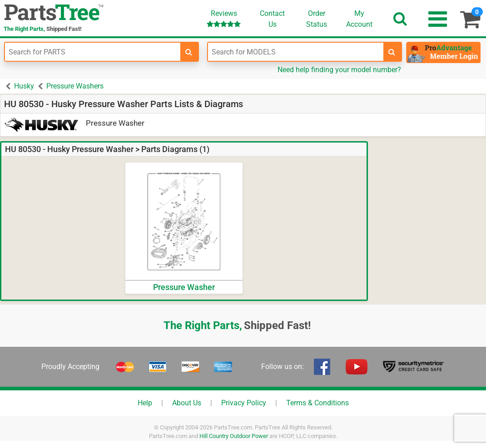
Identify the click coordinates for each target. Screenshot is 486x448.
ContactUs (272, 19)
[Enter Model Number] (296, 52)
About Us (187, 403)
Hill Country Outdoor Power (234, 436)
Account (359, 19)
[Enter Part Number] (93, 52)
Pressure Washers (75, 86)
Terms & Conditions (317, 403)
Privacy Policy (244, 403)
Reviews (224, 18)
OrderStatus (317, 19)
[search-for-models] (392, 52)
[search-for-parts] (189, 52)
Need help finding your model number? (339, 70)
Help (145, 403)
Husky (24, 86)
